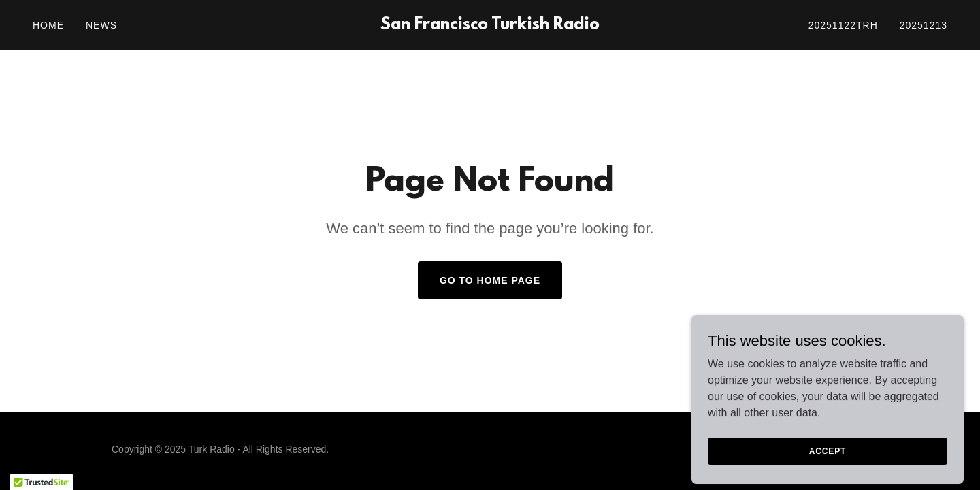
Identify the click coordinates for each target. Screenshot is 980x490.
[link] (490, 26)
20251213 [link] (924, 25)
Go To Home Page (490, 280)
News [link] (101, 25)
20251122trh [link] (843, 25)
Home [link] (48, 25)
